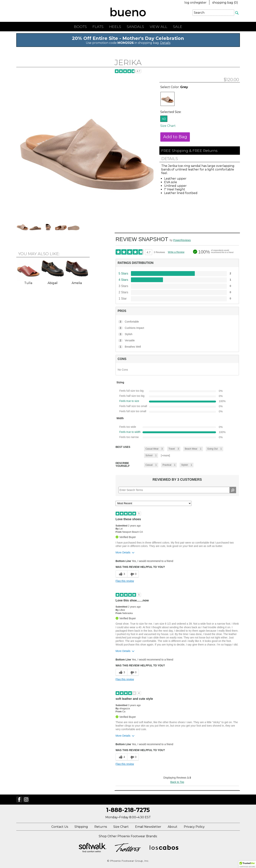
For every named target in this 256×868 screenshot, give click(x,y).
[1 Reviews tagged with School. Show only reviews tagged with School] (151, 456)
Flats (98, 27)
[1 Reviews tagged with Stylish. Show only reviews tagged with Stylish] (187, 465)
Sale (178, 27)
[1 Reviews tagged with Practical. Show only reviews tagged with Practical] (169, 465)
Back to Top (177, 782)
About (173, 827)
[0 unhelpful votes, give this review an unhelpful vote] (133, 574)
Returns (101, 827)
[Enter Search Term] (213, 13)
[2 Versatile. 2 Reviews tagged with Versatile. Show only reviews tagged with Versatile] (177, 341)
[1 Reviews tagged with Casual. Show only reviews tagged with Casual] (151, 465)
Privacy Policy (194, 827)
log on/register (195, 3)
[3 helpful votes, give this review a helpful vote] (121, 574)
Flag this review (125, 581)
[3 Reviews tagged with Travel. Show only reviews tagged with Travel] (174, 449)
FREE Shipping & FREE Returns (189, 151)
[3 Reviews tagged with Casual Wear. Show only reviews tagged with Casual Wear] (154, 449)
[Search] (237, 13)
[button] (247, 864)
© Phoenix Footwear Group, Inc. (128, 861)
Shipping (81, 827)
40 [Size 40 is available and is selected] (164, 119)
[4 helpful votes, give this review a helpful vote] (121, 757)
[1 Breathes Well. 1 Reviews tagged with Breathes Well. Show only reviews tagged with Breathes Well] (177, 347)
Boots (80, 27)
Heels (115, 27)
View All (159, 27)
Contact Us (60, 827)
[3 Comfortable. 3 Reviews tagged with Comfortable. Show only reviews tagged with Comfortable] (177, 322)
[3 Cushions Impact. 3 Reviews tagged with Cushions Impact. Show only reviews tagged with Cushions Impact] (177, 328)
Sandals (135, 27)
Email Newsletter (148, 827)
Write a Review (176, 252)
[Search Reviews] (177, 490)
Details (165, 43)
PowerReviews (182, 240)
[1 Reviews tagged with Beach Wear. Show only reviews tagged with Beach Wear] (193, 449)
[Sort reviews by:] (153, 503)
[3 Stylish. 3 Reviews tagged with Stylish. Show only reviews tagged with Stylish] (177, 334)
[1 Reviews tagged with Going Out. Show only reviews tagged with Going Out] (215, 449)
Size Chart (168, 126)
